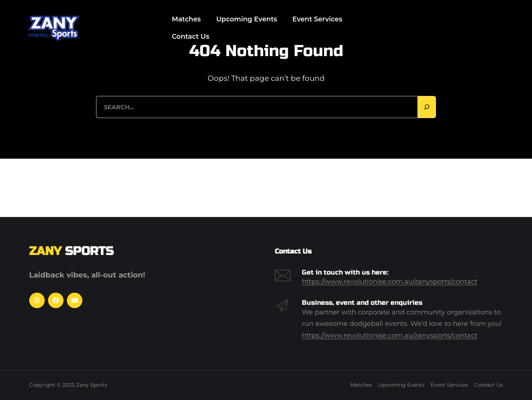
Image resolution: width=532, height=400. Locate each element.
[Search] (427, 107)
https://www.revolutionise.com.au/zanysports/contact (390, 282)
